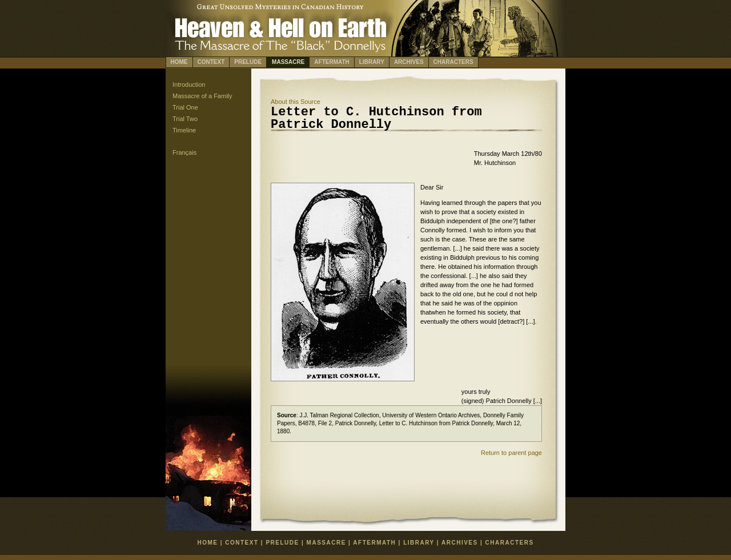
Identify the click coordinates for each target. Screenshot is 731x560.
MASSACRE (288, 62)
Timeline (184, 130)
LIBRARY (372, 62)
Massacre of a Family (202, 96)
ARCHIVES (409, 62)
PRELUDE (248, 62)
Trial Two (185, 119)
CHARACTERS (453, 62)
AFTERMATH (332, 62)
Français (184, 152)
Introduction (189, 84)
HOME (179, 62)
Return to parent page (511, 453)
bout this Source (296, 102)
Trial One (185, 107)
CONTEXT (211, 62)
